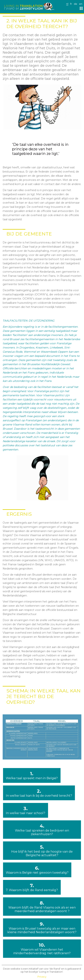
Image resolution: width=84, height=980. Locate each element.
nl (67, 4)
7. (32, 887)
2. (39, 793)
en (81, 4)
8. (42, 907)
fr (71, 4)
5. (42, 851)
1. (32, 775)
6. (37, 870)
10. (42, 949)
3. (26, 810)
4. (42, 830)
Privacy (42, 977)
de (75, 4)
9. (42, 928)
